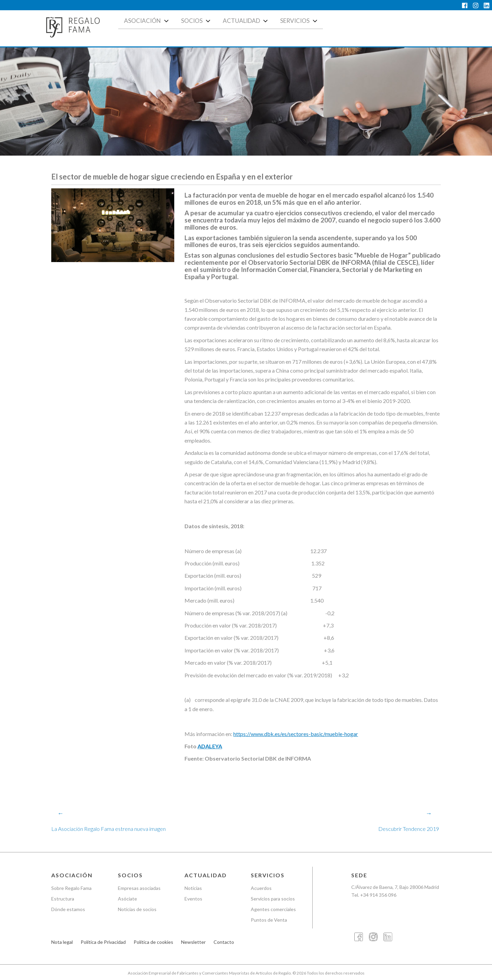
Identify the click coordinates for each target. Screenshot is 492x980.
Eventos (193, 899)
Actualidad (246, 21)
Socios (196, 21)
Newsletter (193, 942)
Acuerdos (261, 888)
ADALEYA (210, 746)
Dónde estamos (68, 909)
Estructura (63, 899)
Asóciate (127, 899)
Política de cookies (153, 942)
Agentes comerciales (273, 909)
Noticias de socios (137, 909)
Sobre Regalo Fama (71, 888)
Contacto (224, 942)
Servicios (299, 21)
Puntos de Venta (269, 920)
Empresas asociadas (139, 888)
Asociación (147, 21)
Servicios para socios (273, 899)
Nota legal (62, 942)
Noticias (193, 888)
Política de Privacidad (103, 942)
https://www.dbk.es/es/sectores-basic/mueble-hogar (296, 734)
